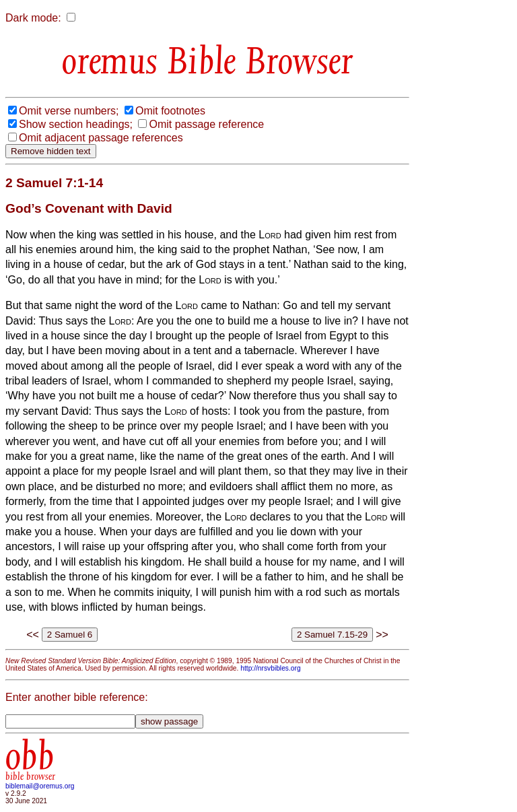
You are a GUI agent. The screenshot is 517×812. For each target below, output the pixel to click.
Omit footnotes (170, 111)
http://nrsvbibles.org (270, 668)
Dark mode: (33, 18)
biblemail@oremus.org (40, 786)
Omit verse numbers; (69, 111)
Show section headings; (76, 124)
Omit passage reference (206, 124)
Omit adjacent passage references (101, 138)
